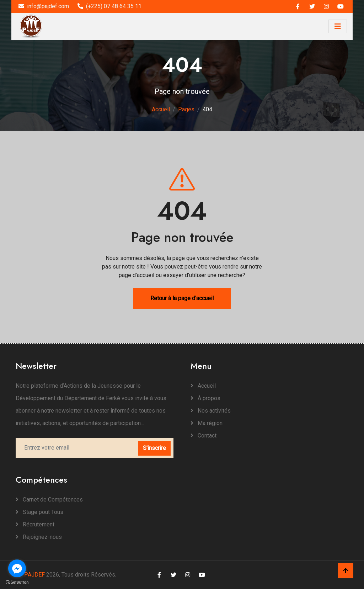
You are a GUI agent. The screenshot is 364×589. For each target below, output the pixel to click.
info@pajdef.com (44, 6)
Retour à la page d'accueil (182, 298)
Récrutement (35, 524)
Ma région (207, 423)
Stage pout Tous (39, 512)
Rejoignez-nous (39, 537)
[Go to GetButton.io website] (17, 582)
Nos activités (211, 411)
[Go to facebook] (17, 568)
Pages (186, 109)
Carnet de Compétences (49, 500)
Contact (204, 436)
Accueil (161, 109)
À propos (205, 398)
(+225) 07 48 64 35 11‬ (109, 6)
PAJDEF (30, 575)
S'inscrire (154, 448)
